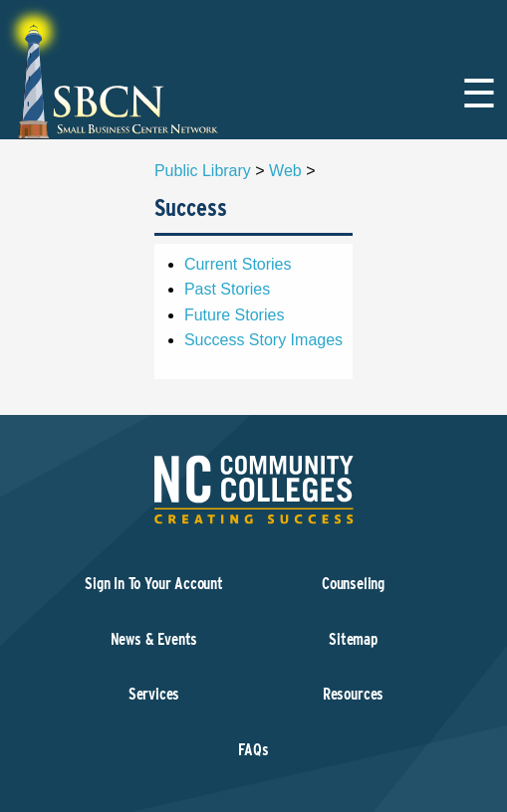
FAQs (253, 750)
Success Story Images (263, 340)
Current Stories (238, 264)
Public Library (203, 171)
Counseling (353, 584)
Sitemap (353, 639)
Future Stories (234, 315)
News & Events (154, 639)
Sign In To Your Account (154, 584)
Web (285, 171)
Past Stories (227, 289)
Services (154, 694)
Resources (353, 694)
